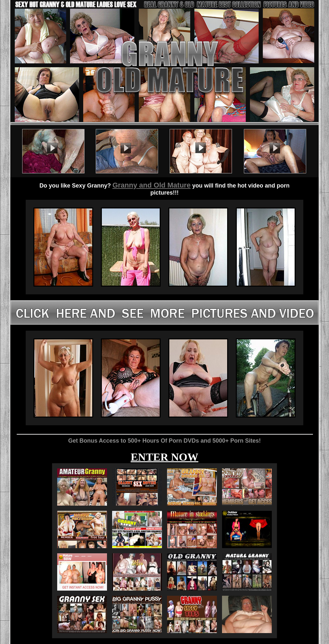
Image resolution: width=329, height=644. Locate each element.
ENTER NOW (165, 457)
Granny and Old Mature (151, 185)
